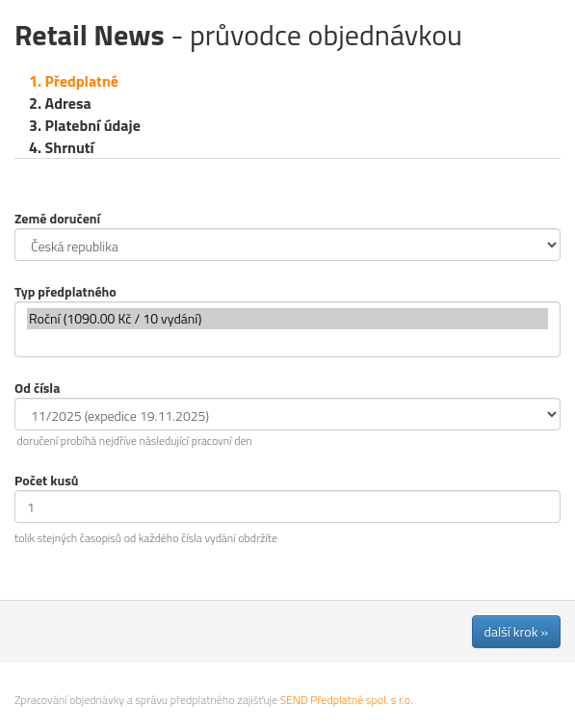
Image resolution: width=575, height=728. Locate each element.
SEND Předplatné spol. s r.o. (347, 700)
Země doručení (57, 218)
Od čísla (37, 388)
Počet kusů (47, 480)
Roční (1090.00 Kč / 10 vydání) (287, 319)
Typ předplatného (65, 291)
